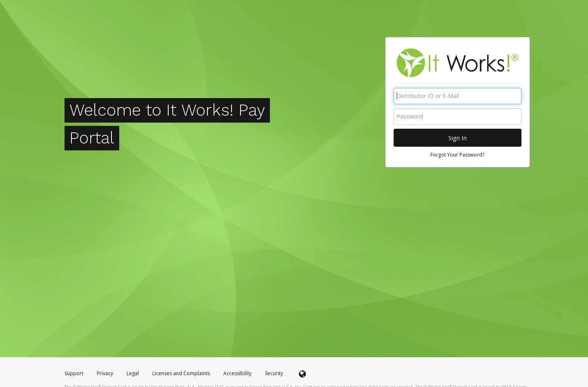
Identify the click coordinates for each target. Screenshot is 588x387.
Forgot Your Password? (457, 155)
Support (74, 373)
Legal (133, 373)
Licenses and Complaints (182, 373)
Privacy (105, 373)
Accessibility (237, 373)
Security (274, 373)
